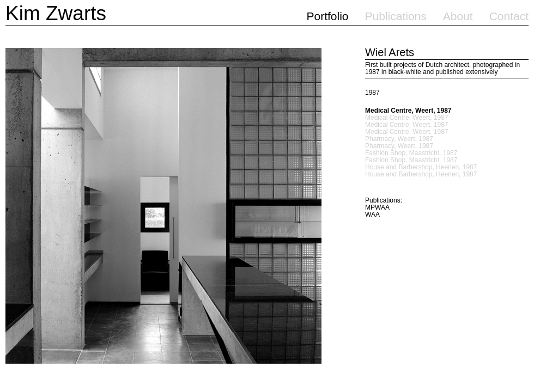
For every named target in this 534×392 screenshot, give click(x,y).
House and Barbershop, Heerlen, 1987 (421, 167)
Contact (509, 16)
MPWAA (377, 207)
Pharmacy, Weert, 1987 (399, 139)
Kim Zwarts (56, 13)
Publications (396, 16)
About (458, 16)
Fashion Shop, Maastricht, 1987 (411, 153)
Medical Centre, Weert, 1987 (408, 111)
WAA (372, 215)
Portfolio (327, 16)
